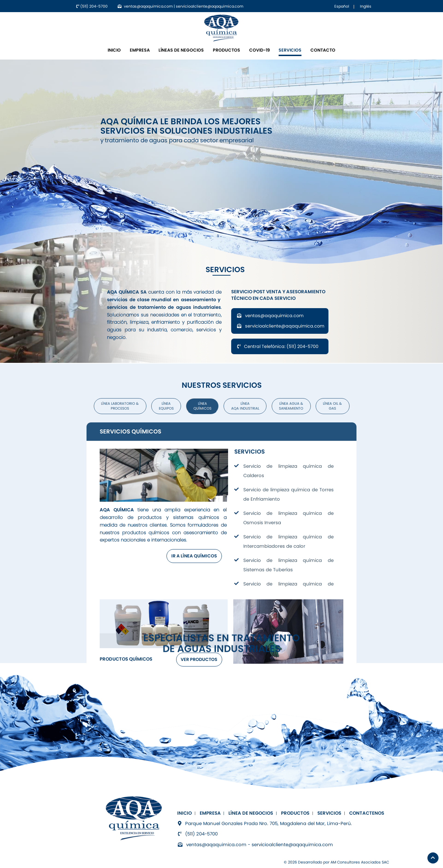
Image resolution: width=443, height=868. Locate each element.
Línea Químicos (202, 406)
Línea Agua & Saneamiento (291, 406)
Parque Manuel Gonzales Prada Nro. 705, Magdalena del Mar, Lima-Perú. (265, 824)
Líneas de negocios (181, 50)
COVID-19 (260, 50)
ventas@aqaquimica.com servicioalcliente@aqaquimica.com (281, 321)
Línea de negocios (251, 813)
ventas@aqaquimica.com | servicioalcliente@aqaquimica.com (180, 6)
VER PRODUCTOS (199, 659)
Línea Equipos (166, 406)
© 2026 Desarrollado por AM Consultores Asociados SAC (336, 862)
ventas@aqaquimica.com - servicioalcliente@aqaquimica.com (255, 845)
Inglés (366, 6)
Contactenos (367, 813)
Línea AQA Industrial (245, 406)
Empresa (140, 50)
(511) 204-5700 (92, 6)
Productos (227, 50)
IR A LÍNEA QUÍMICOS (194, 556)
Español (342, 6)
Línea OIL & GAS (332, 406)
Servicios (290, 50)
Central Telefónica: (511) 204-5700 (278, 346)
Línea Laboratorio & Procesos (120, 406)
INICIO (114, 50)
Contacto (323, 50)
